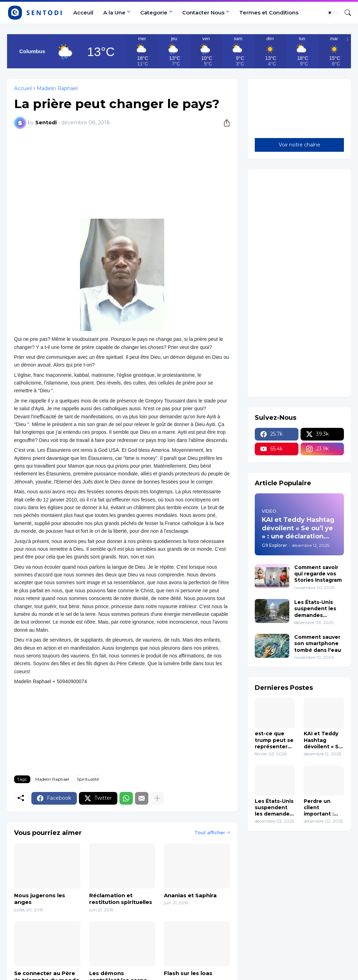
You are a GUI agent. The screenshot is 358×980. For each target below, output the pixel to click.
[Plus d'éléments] (157, 798)
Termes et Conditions (269, 13)
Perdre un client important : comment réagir (319, 808)
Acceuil (83, 13)
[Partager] (224, 123)
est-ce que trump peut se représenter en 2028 (274, 740)
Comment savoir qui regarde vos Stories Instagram (318, 574)
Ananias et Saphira (190, 895)
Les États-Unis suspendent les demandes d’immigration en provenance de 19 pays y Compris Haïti (318, 609)
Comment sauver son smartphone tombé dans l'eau (318, 643)
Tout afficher (210, 832)
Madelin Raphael (57, 88)
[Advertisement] (122, 173)
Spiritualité (88, 779)
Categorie (154, 13)
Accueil (23, 88)
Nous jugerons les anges (40, 899)
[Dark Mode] (332, 13)
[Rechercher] (345, 13)
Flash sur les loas (188, 973)
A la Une (114, 13)
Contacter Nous (203, 13)
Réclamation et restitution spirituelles (121, 899)
